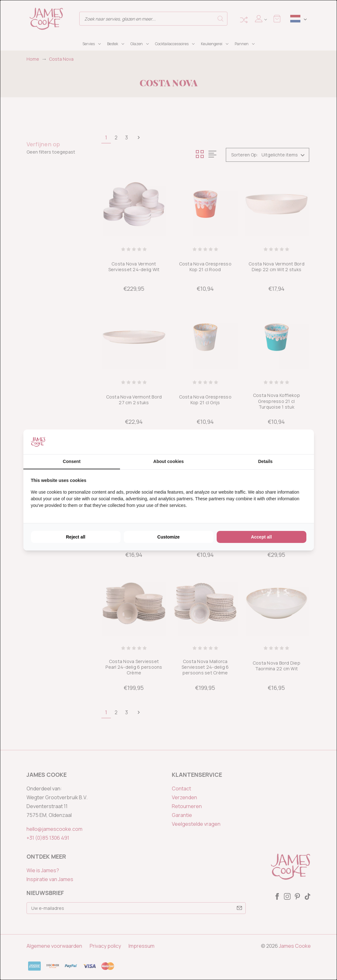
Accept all (261, 537)
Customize (168, 537)
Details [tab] (265, 461)
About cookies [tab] (168, 461)
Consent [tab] (72, 461)
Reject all (76, 537)
